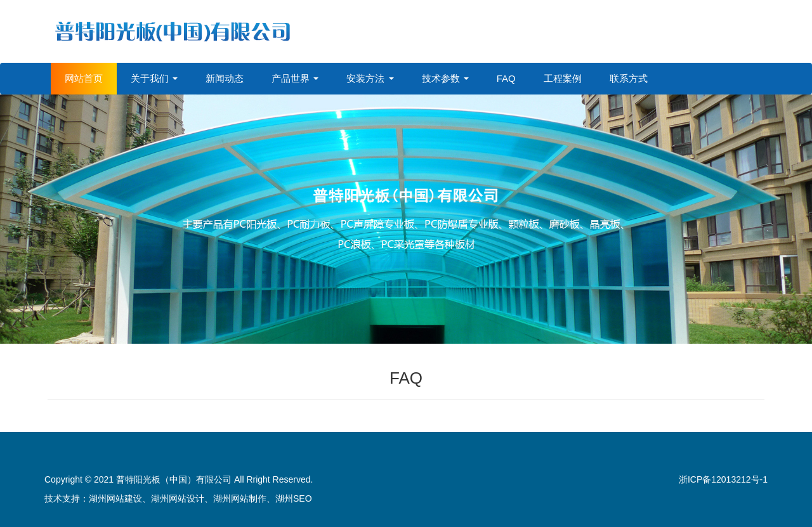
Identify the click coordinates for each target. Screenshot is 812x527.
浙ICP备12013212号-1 (723, 479)
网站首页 (84, 78)
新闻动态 (225, 78)
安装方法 (370, 78)
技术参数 (445, 78)
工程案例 (563, 78)
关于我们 (154, 78)
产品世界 (295, 78)
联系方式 (629, 78)
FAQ (506, 78)
